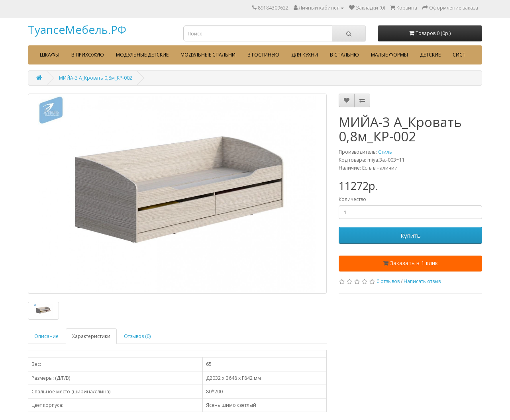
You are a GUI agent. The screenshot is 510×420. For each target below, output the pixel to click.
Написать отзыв (422, 281)
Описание (46, 336)
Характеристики (91, 336)
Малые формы (389, 55)
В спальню (344, 55)
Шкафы (50, 55)
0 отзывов (388, 281)
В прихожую (88, 55)
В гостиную (263, 55)
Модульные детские (142, 55)
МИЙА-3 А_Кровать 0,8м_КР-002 (96, 78)
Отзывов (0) (137, 336)
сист (459, 55)
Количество (352, 199)
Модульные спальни (208, 55)
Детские (430, 55)
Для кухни (305, 55)
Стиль (385, 152)
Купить (411, 235)
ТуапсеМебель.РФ (77, 29)
